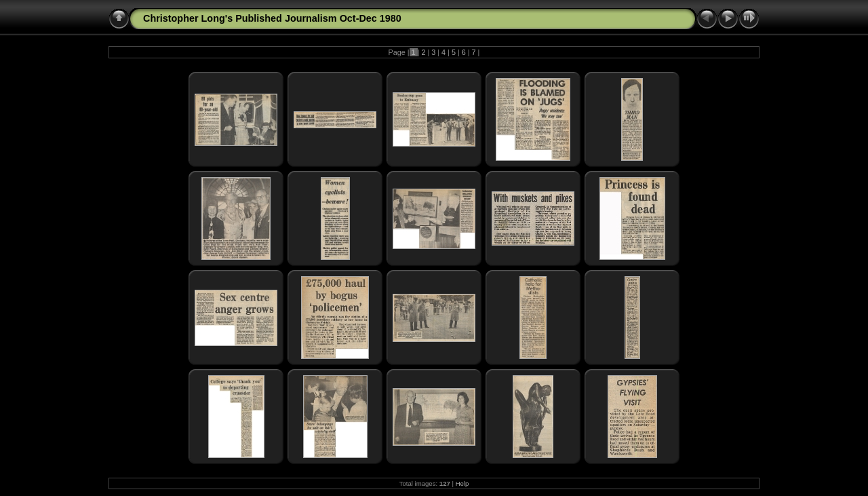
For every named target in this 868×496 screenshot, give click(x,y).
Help (462, 483)
